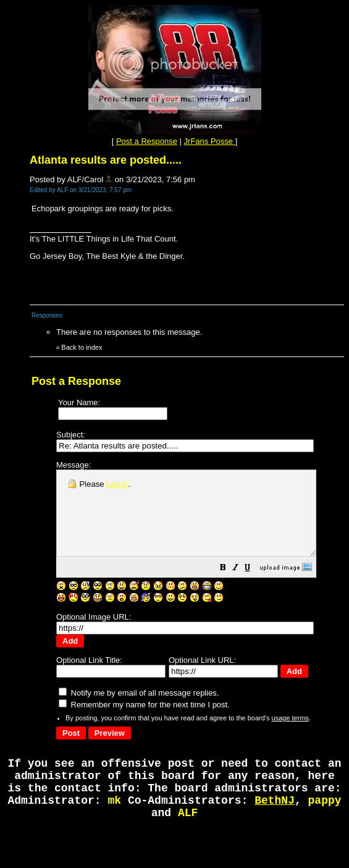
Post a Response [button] (147, 141)
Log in (117, 484)
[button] (254, 586)
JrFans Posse (210, 141)
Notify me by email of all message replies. (139, 697)
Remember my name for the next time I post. (144, 708)
